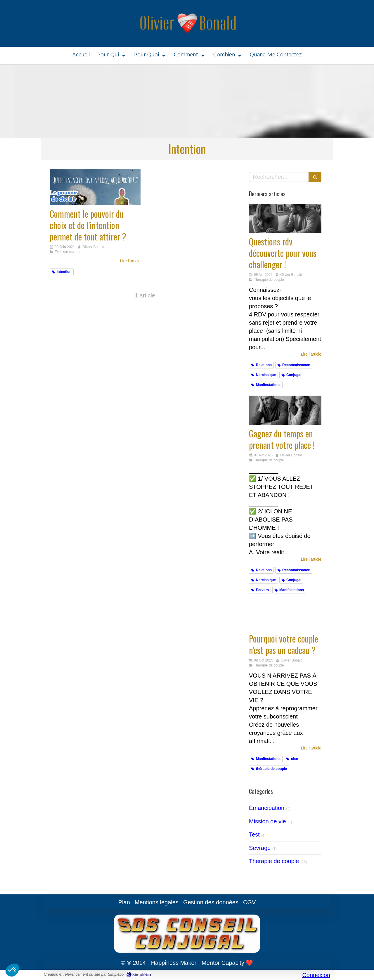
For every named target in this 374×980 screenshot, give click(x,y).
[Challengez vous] (285, 218)
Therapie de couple (274, 861)
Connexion (316, 975)
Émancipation (267, 808)
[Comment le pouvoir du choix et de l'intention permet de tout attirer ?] (95, 187)
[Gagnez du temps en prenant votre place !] (285, 410)
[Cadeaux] (285, 615)
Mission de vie (267, 821)
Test (254, 834)
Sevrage (260, 848)
